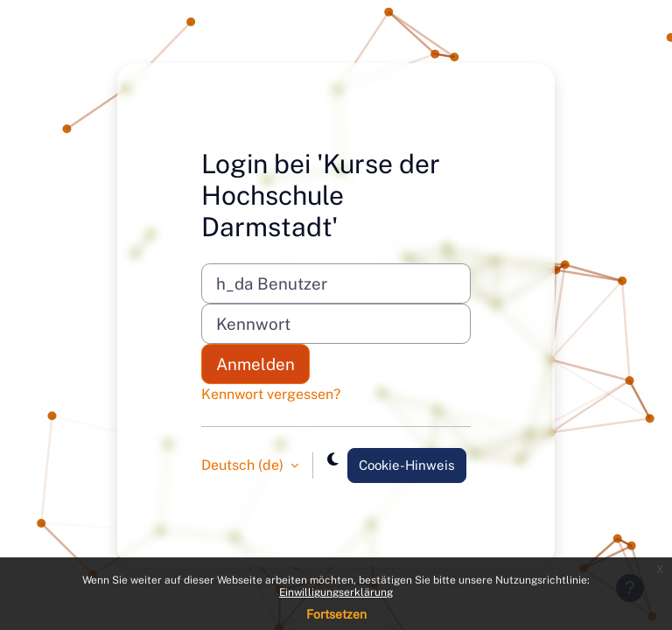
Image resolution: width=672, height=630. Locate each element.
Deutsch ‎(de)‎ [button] (244, 465)
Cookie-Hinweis (407, 465)
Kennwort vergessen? (271, 394)
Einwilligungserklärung (336, 592)
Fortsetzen (336, 614)
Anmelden (255, 364)
